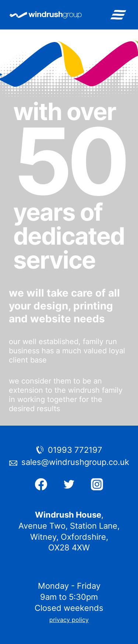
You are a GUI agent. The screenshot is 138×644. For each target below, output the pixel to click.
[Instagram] (97, 484)
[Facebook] (41, 484)
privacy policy (69, 620)
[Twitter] (69, 484)
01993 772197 (75, 450)
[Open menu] (118, 15)
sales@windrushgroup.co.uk (75, 462)
